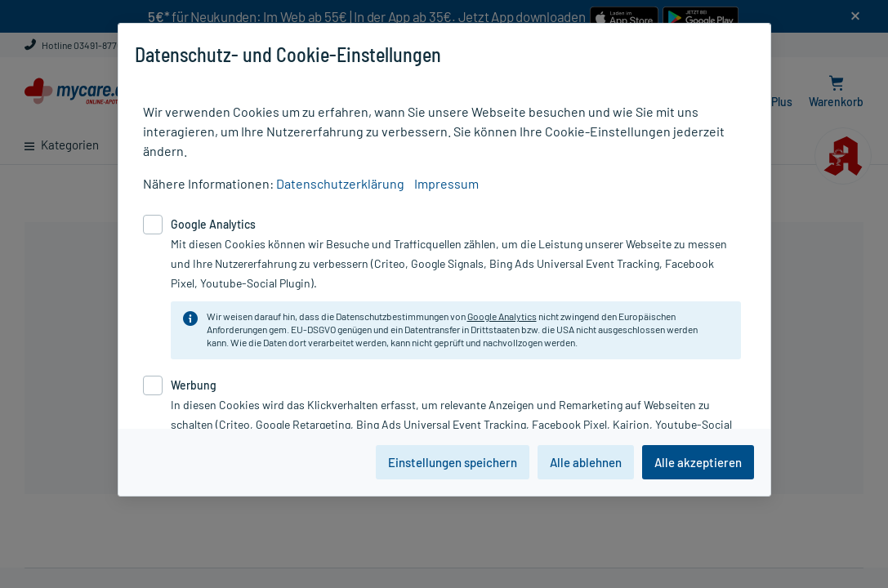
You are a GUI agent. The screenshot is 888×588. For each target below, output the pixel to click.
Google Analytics (502, 316)
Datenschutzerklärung (340, 183)
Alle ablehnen (586, 462)
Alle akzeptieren (698, 462)
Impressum (446, 183)
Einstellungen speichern (453, 462)
